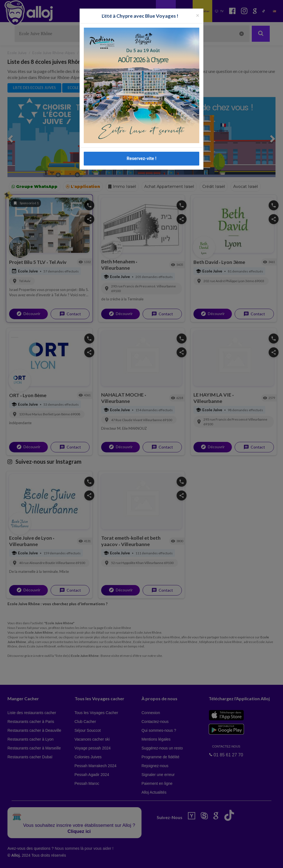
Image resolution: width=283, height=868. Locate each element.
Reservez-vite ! (141, 158)
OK (122, 860)
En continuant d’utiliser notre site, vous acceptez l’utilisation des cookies (59, 860)
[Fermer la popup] (198, 15)
